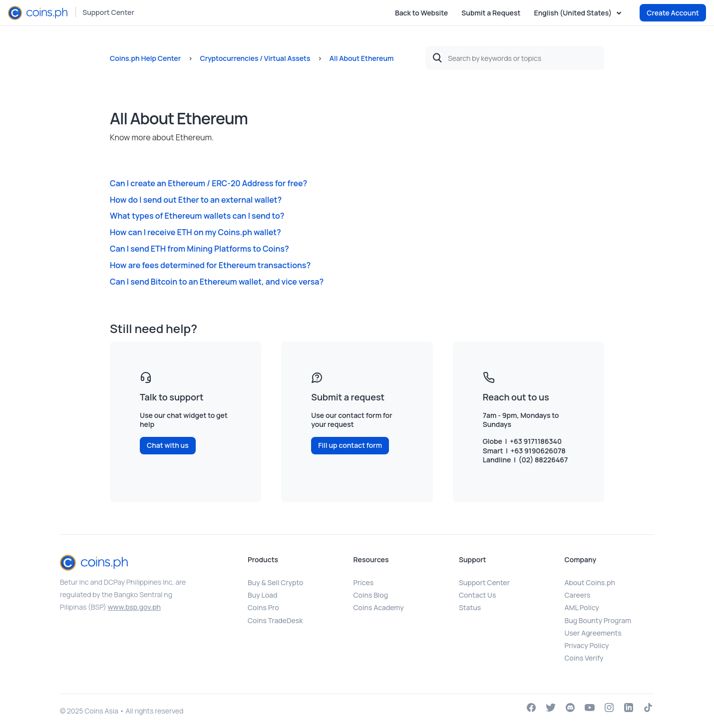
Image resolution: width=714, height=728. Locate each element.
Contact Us (477, 595)
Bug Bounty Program (598, 620)
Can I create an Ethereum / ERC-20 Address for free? (208, 183)
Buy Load (262, 595)
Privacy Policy (587, 645)
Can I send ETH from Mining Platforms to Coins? (199, 249)
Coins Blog (371, 595)
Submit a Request (491, 13)
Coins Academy (379, 607)
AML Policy (582, 607)
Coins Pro (263, 607)
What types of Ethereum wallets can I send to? (197, 216)
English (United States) (574, 13)
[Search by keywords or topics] (515, 58)
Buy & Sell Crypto (275, 582)
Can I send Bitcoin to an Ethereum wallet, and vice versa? (217, 282)
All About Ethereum (362, 58)
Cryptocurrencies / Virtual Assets (255, 58)
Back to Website (421, 13)
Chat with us (168, 445)
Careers (578, 595)
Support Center (108, 12)
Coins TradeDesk (275, 620)
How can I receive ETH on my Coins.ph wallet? (195, 232)
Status (470, 607)
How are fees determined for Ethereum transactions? (210, 265)
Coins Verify (584, 658)
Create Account (673, 13)
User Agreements (593, 633)
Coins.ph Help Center (145, 58)
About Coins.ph (590, 582)
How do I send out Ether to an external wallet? (196, 200)
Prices (364, 582)
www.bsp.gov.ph (134, 607)
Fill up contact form (350, 445)
